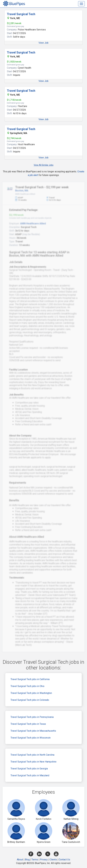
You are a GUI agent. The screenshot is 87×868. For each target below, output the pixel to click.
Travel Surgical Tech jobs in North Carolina (32, 755)
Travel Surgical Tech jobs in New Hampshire (33, 762)
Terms (35, 860)
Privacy (44, 860)
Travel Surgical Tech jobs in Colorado (30, 700)
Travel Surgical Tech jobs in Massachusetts (33, 731)
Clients (53, 860)
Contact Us (64, 860)
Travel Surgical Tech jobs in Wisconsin (31, 738)
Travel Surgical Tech (21, 14)
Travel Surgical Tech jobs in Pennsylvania (32, 717)
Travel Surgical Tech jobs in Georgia (29, 769)
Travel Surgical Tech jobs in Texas (28, 724)
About (20, 860)
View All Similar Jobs (44, 165)
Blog (27, 860)
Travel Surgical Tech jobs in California (30, 679)
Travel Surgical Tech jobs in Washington (31, 693)
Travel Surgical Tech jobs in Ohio (27, 686)
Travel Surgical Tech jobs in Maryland (30, 775)
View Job (43, 43)
